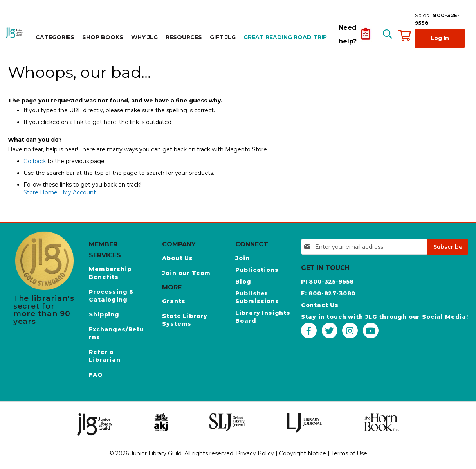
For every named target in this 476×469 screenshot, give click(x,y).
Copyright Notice (303, 453)
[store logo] (15, 33)
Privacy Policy (255, 453)
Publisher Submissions (257, 297)
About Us (178, 258)
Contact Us (320, 305)
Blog (243, 282)
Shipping (104, 314)
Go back (35, 161)
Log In (440, 38)
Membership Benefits (110, 273)
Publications (257, 270)
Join (242, 258)
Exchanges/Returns (116, 333)
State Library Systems (185, 320)
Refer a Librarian (105, 356)
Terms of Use (349, 453)
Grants (174, 301)
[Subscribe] (448, 247)
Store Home (41, 192)
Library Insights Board (263, 317)
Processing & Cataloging (111, 296)
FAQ (96, 375)
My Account (79, 192)
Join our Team (186, 273)
